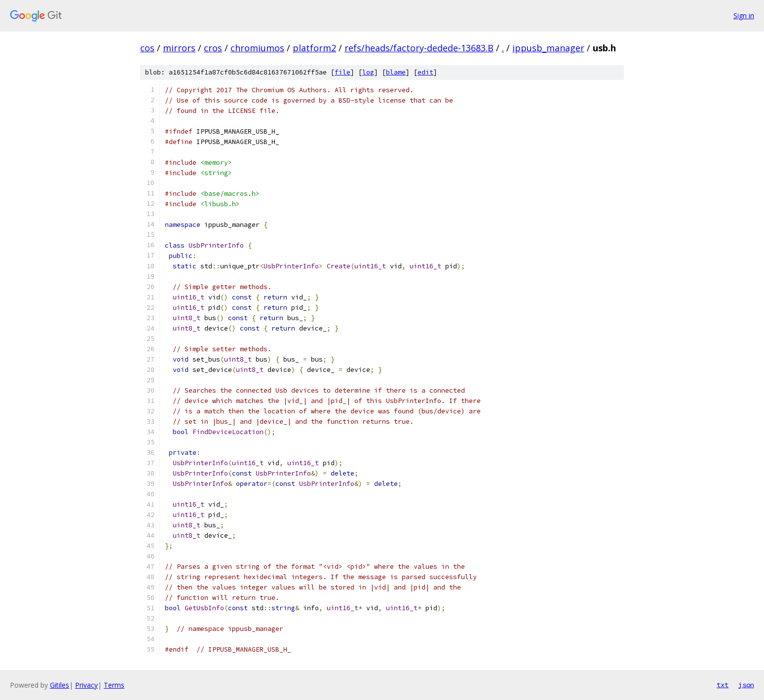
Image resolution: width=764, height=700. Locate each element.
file (343, 72)
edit (425, 72)
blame (396, 72)
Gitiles (59, 685)
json (746, 685)
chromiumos (257, 48)
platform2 (314, 48)
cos (147, 48)
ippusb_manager (548, 48)
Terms (114, 685)
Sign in (744, 16)
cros (213, 48)
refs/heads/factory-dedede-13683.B (419, 48)
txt (723, 685)
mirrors (179, 48)
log (368, 72)
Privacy (86, 685)
